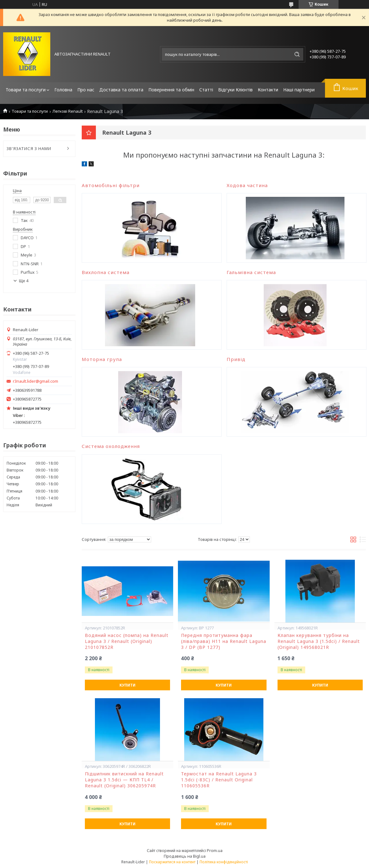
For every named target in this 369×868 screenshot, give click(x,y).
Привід (236, 359)
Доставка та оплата (121, 90)
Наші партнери (299, 90)
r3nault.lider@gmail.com (36, 381)
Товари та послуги (26, 90)
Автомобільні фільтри (111, 185)
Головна (63, 90)
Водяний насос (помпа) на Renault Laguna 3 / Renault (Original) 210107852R (127, 641)
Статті (206, 90)
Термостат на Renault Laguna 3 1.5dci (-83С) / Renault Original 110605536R (219, 780)
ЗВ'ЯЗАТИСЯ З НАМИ (29, 148)
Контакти (268, 90)
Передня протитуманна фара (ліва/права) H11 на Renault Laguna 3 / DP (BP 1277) (224, 641)
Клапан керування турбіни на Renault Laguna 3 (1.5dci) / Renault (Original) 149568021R (319, 641)
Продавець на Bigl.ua (185, 856)
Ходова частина (247, 185)
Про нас (86, 90)
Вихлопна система (106, 272)
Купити (127, 685)
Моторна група (102, 359)
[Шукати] (297, 54)
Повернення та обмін (171, 90)
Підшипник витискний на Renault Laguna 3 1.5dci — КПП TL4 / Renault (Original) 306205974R (124, 780)
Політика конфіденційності (224, 862)
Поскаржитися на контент (172, 862)
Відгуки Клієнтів (235, 90)
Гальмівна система (251, 272)
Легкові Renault (68, 111)
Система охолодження (111, 446)
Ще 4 (24, 281)
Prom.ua (215, 850)
